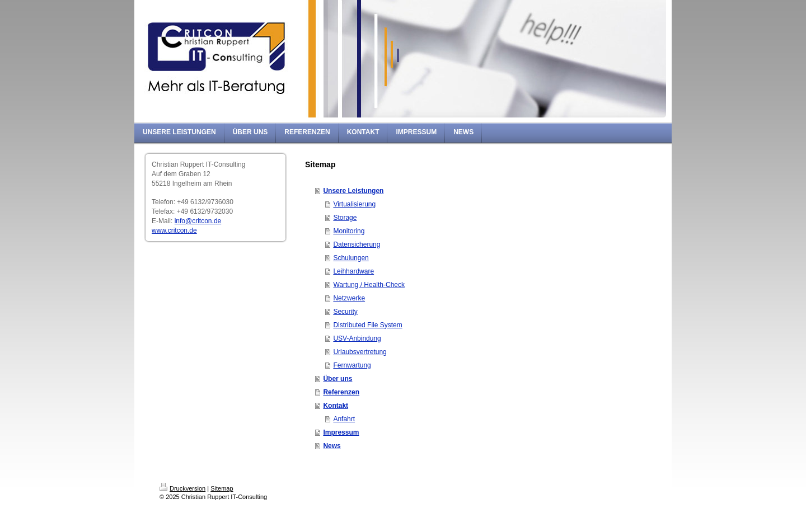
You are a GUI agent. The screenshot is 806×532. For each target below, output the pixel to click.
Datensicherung (357, 244)
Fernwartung (352, 365)
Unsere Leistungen (353, 191)
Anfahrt (344, 419)
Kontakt (336, 406)
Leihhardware (353, 271)
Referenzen (341, 392)
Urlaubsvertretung (360, 352)
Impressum (341, 432)
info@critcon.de (198, 221)
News (332, 446)
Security (345, 312)
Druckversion (182, 488)
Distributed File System (367, 325)
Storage (345, 218)
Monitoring (349, 231)
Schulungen (351, 258)
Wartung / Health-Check (369, 285)
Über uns (338, 379)
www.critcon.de (174, 230)
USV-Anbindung (357, 338)
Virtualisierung (354, 204)
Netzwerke (349, 298)
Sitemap (222, 488)
